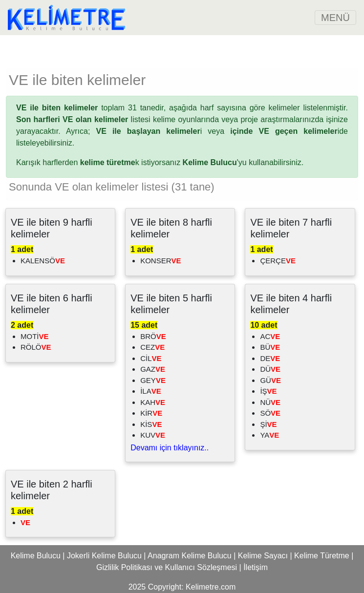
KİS (151, 424)
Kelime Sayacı (263, 556)
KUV (153, 435)
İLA (151, 391)
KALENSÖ (43, 261)
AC (270, 336)
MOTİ (35, 336)
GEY (153, 380)
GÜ (270, 380)
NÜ (270, 402)
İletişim (256, 567)
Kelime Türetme (322, 556)
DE (270, 358)
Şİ (268, 424)
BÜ (270, 347)
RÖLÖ (36, 347)
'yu (215, 162)
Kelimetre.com (211, 587)
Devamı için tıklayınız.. (170, 448)
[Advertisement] (182, 50)
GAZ (153, 369)
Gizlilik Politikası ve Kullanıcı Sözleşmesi (167, 567)
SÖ (270, 413)
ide (289, 131)
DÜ (270, 369)
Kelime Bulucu (36, 556)
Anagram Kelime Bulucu (190, 556)
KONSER (161, 261)
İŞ (268, 391)
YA (269, 435)
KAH (153, 402)
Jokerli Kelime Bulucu (104, 556)
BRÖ (153, 336)
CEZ (152, 347)
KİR (151, 413)
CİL (151, 358)
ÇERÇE (278, 261)
